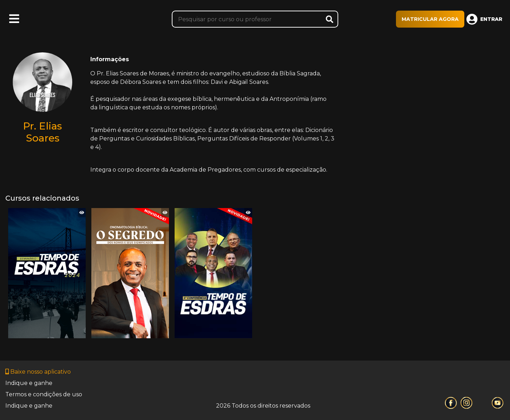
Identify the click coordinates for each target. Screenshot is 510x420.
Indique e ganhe (29, 383)
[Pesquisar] (255, 19)
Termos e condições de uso (44, 394)
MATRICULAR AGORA (430, 19)
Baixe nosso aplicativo (38, 372)
